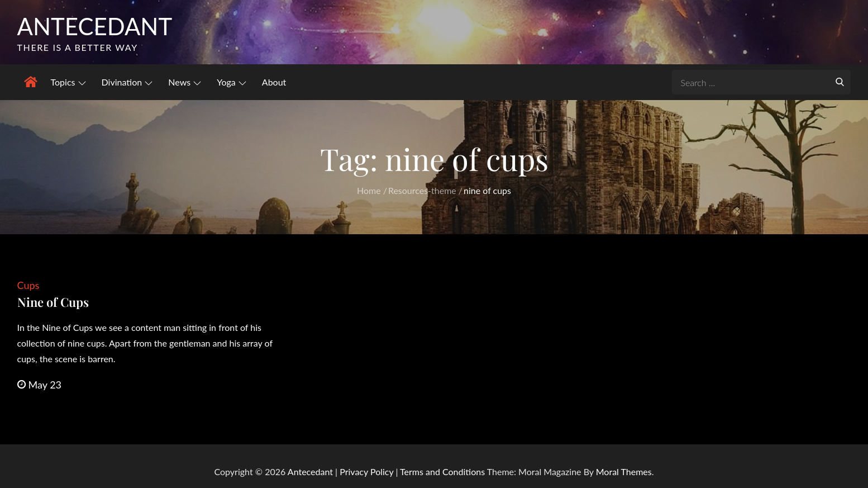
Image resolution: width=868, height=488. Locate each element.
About (274, 82)
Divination (127, 82)
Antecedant (95, 26)
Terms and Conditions (443, 472)
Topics (68, 82)
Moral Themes (624, 472)
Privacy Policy (366, 472)
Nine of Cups (53, 302)
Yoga (232, 82)
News (185, 82)
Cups (28, 285)
